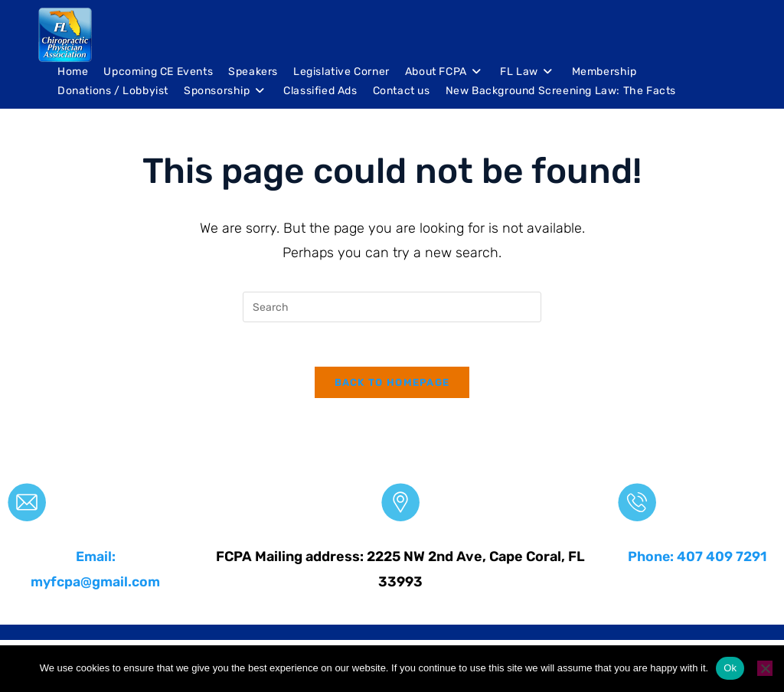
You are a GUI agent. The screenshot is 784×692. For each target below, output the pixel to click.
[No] (765, 668)
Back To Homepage (392, 385)
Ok (730, 668)
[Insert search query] (392, 307)
